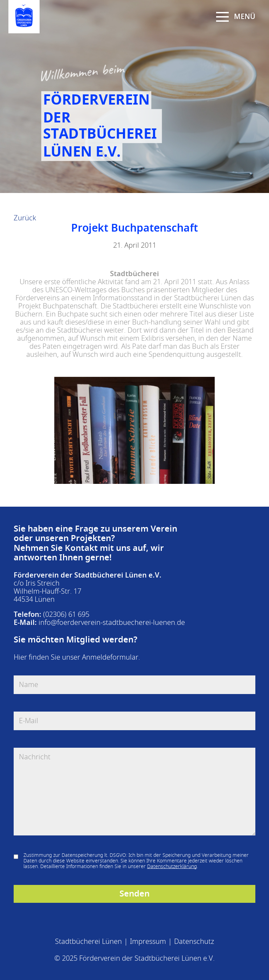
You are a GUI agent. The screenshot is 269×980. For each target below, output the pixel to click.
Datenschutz (194, 942)
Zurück (25, 218)
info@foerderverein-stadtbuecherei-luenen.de (112, 623)
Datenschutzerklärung (172, 866)
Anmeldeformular (110, 657)
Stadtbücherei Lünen (88, 942)
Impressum (148, 942)
